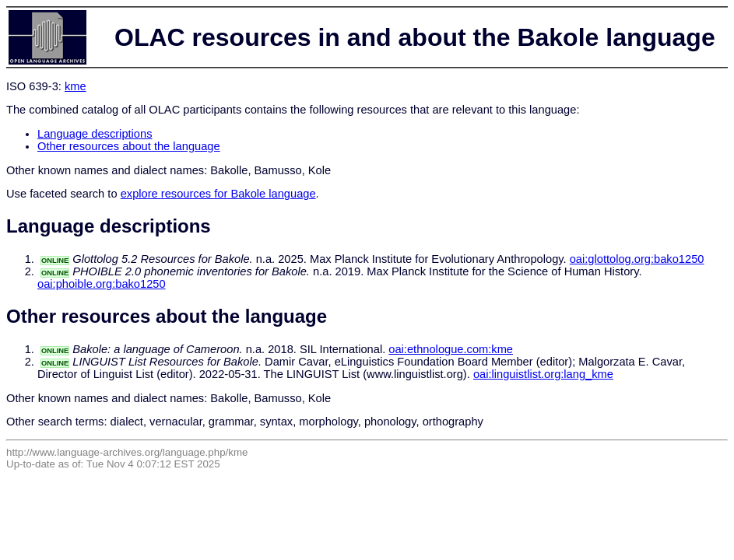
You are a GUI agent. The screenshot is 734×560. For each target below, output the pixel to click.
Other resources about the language (129, 146)
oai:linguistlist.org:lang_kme (543, 374)
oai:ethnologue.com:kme (451, 349)
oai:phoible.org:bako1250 (102, 284)
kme (76, 86)
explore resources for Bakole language (218, 194)
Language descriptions (95, 134)
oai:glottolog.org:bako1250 (637, 259)
